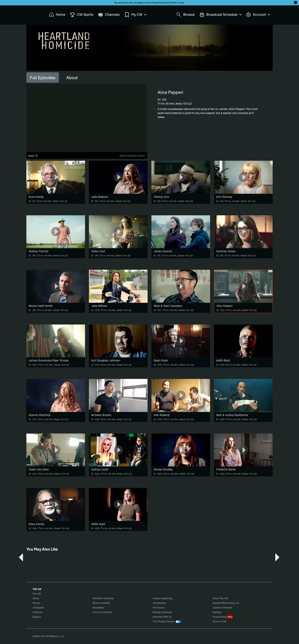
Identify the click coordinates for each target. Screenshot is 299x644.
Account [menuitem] (258, 15)
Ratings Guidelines (162, 612)
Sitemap (217, 612)
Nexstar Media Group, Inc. (226, 603)
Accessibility (159, 603)
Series (36, 598)
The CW (34, 14)
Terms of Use (177, 3)
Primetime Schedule (103, 598)
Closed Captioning (162, 598)
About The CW (220, 598)
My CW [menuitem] (135, 15)
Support (37, 617)
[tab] (43, 77)
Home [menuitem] (57, 15)
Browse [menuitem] (186, 15)
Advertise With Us (162, 617)
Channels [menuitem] (109, 15)
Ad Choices (159, 608)
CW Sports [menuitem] (82, 15)
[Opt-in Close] (296, 2)
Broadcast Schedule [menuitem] (220, 15)
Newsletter (98, 608)
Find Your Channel (102, 612)
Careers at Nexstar (222, 608)
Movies (36, 603)
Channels (38, 612)
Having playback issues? (132, 155)
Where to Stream (101, 603)
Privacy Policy (158, 3)
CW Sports (38, 608)
